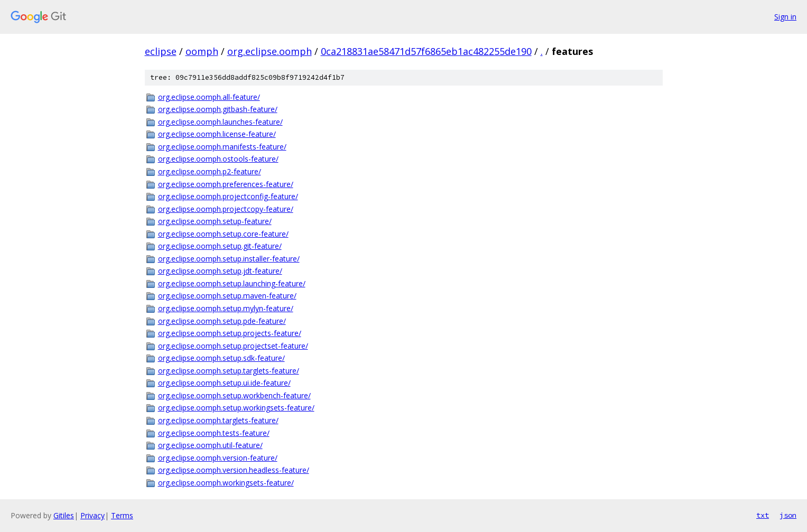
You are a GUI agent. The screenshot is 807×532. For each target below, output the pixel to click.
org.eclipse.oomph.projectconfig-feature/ (228, 196)
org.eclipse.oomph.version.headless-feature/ (234, 470)
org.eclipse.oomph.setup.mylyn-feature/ (226, 308)
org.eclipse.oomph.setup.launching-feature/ (232, 283)
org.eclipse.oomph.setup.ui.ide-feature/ (224, 383)
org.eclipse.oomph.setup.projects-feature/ (230, 333)
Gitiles (64, 515)
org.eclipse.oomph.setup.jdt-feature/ (220, 271)
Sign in (785, 17)
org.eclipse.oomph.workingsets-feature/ (226, 483)
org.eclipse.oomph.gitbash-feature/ (218, 109)
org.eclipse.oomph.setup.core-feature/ (223, 234)
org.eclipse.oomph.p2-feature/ (210, 171)
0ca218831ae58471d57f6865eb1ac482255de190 (426, 51)
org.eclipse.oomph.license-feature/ (217, 134)
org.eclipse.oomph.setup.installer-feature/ (229, 259)
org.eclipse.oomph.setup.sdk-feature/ (221, 358)
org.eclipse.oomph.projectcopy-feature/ (226, 209)
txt (763, 515)
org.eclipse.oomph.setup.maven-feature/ (227, 296)
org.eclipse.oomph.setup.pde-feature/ (222, 321)
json (788, 515)
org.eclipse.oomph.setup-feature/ (215, 221)
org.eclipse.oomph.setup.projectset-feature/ (233, 346)
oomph (202, 51)
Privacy (92, 515)
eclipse (161, 51)
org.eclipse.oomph (270, 51)
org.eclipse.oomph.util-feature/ (210, 445)
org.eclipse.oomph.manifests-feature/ (222, 147)
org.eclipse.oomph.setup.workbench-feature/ (234, 395)
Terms (122, 515)
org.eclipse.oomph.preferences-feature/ (226, 184)
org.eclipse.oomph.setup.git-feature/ (220, 246)
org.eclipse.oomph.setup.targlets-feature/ (229, 371)
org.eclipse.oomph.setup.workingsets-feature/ (236, 408)
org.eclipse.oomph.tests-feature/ (214, 433)
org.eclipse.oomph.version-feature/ (218, 458)
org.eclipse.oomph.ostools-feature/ (218, 159)
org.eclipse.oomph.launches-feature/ (220, 122)
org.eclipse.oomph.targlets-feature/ (218, 420)
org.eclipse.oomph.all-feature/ (209, 97)
